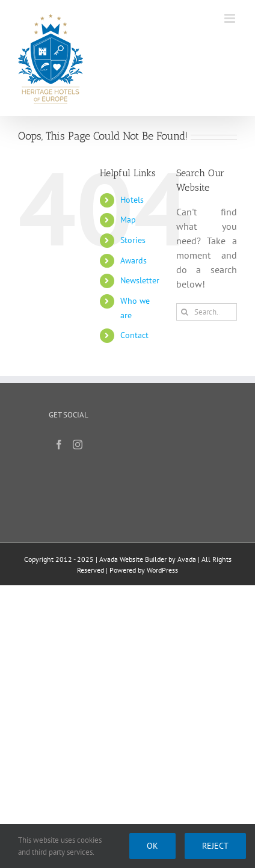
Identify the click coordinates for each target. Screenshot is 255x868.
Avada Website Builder (133, 559)
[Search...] (207, 312)
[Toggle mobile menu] (231, 18)
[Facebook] (59, 445)
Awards (134, 260)
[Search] (185, 312)
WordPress (162, 570)
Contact (134, 335)
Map (128, 220)
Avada (187, 559)
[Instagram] (78, 445)
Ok (152, 846)
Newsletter (140, 280)
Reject (215, 846)
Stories (133, 240)
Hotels (132, 200)
